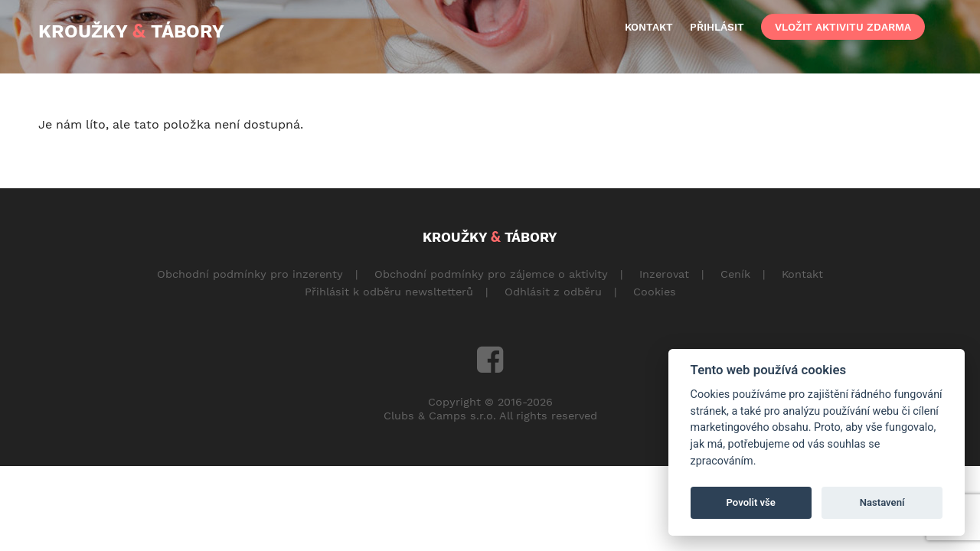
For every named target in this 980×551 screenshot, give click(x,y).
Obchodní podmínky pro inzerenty (250, 274)
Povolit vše (751, 502)
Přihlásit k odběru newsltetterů (389, 292)
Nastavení (882, 502)
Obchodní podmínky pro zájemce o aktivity (491, 274)
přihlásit (717, 27)
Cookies (655, 292)
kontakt (649, 27)
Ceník (735, 274)
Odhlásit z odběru (553, 292)
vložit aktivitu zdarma (843, 27)
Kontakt (802, 274)
